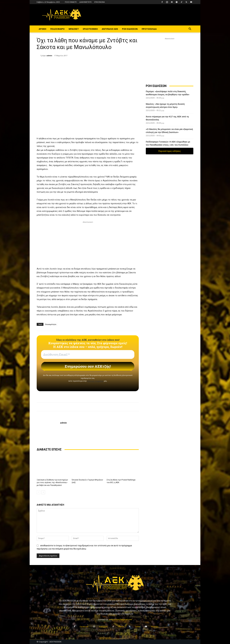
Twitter (138, 627)
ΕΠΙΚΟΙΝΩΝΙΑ (100, 2)
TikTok (121, 627)
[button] (190, 29)
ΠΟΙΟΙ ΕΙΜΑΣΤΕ (71, 2)
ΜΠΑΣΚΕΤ (74, 29)
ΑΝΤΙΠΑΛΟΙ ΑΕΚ (110, 29)
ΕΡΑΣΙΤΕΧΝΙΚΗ (90, 29)
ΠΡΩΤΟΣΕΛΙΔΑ (149, 29)
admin (49, 56)
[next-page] (43, 492)
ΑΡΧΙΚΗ (42, 29)
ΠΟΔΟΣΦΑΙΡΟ (57, 29)
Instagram (103, 627)
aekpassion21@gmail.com (120, 619)
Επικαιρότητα (51, 324)
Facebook (84, 627)
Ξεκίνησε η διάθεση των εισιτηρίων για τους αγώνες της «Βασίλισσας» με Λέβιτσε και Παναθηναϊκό (52, 482)
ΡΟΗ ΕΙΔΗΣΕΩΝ (130, 29)
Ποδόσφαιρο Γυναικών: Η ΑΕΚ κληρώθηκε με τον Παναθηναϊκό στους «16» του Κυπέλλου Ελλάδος (168, 145)
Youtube (155, 627)
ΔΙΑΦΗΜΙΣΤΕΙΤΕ (85, 2)
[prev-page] (39, 492)
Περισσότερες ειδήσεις (170, 151)
